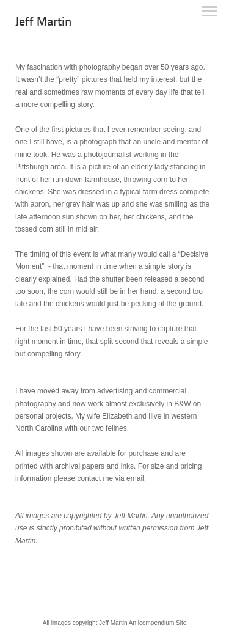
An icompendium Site (158, 623)
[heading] (43, 23)
